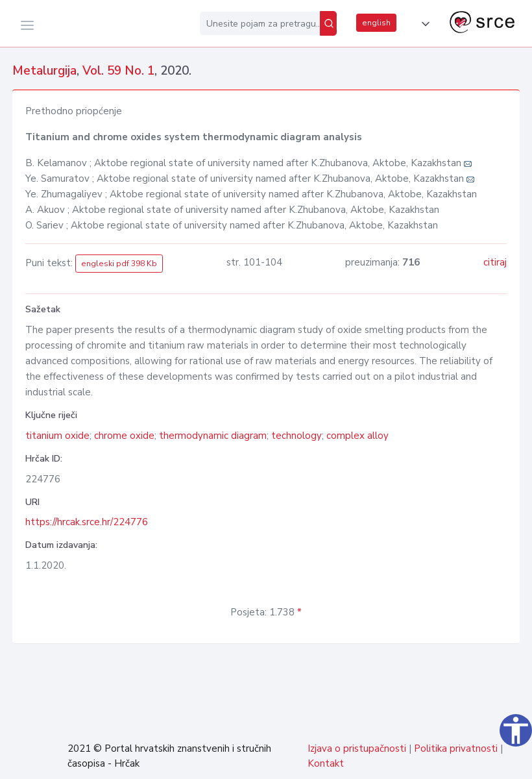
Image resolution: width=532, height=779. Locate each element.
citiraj (495, 262)
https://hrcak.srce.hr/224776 (87, 522)
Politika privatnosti (456, 748)
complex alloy (357, 436)
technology (296, 436)
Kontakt (326, 763)
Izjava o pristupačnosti (357, 748)
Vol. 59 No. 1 (118, 71)
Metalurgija (44, 71)
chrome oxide (124, 436)
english (376, 23)
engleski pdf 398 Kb (119, 264)
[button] (423, 24)
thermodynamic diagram (213, 436)
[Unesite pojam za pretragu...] (260, 23)
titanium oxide (57, 436)
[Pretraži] (328, 23)
